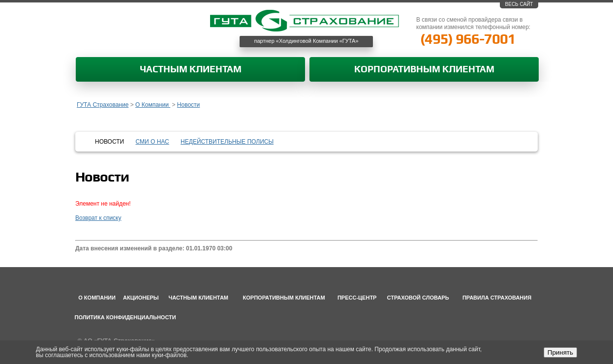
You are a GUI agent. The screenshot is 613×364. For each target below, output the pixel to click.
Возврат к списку (98, 218)
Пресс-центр (357, 298)
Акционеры (141, 298)
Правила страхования (497, 298)
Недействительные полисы (227, 142)
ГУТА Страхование (103, 105)
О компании (97, 298)
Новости (188, 105)
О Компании (153, 105)
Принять (560, 352)
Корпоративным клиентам (424, 70)
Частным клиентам (191, 70)
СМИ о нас (153, 142)
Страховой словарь (418, 298)
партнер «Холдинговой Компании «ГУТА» (306, 41)
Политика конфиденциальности (125, 317)
